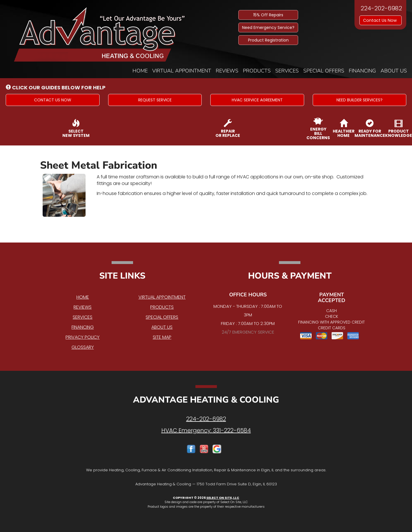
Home (140, 71)
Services (287, 71)
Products (257, 71)
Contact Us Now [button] (381, 20)
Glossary (83, 347)
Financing (362, 71)
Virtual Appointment (182, 71)
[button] (53, 100)
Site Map (162, 337)
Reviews (227, 71)
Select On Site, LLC (223, 498)
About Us (394, 71)
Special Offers (324, 71)
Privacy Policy (83, 337)
